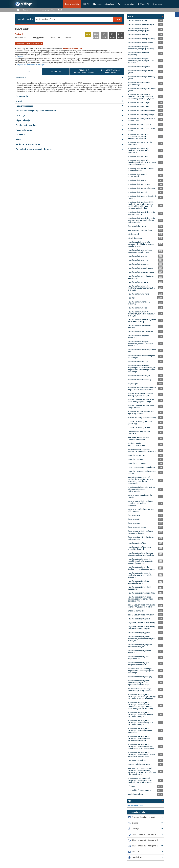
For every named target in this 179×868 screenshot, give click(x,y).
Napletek (131, 298)
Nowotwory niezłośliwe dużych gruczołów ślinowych (140, 548)
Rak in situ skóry (134, 519)
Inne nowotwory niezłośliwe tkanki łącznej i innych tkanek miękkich (141, 606)
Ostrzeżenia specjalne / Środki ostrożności (36, 111)
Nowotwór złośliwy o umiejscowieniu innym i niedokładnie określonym (142, 389)
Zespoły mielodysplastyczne (139, 764)
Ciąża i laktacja (23, 120)
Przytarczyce (133, 384)
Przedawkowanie (24, 130)
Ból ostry (131, 786)
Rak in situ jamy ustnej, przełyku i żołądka (140, 496)
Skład (19, 140)
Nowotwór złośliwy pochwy (139, 264)
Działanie (20, 135)
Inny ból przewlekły (135, 794)
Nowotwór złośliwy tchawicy (139, 184)
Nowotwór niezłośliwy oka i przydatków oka (138, 658)
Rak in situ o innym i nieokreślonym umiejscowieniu (141, 538)
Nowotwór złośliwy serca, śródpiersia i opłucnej (142, 197)
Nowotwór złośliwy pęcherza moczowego (139, 337)
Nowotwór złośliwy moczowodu (140, 332)
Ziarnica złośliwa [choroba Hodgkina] (142, 417)
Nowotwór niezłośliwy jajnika (139, 633)
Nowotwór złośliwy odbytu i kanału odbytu (141, 129)
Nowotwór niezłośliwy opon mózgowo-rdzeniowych (139, 664)
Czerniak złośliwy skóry (137, 226)
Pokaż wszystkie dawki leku (28, 43)
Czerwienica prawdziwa (137, 760)
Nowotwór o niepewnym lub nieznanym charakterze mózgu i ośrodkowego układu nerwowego (141, 746)
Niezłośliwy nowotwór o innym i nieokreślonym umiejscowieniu (140, 690)
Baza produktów (72, 4)
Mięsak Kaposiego (135, 238)
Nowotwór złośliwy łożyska (138, 294)
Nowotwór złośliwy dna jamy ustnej (141, 39)
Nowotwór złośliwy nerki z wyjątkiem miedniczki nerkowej (142, 321)
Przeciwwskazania (24, 106)
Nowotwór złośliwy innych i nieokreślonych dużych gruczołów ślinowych (141, 61)
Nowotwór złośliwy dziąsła (138, 35)
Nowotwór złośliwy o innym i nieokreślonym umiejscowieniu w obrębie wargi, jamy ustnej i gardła (141, 97)
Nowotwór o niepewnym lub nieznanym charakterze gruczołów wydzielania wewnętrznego (141, 754)
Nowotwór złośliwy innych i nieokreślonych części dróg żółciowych (138, 150)
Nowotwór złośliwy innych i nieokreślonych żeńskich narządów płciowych (141, 288)
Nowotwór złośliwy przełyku (139, 103)
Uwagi (19, 101)
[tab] (145, 17)
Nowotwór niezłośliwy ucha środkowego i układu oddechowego (142, 568)
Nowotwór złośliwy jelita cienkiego (141, 111)
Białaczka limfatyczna (136, 455)
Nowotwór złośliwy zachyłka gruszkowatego (139, 84)
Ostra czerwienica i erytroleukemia (141, 467)
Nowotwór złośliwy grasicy (138, 192)
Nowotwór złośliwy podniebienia (140, 43)
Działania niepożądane (27, 125)
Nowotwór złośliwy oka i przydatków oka (142, 351)
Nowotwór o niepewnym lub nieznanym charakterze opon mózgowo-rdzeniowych (139, 738)
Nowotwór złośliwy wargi (138, 21)
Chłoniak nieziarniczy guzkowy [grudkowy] (140, 422)
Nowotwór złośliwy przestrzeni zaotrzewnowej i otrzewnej (140, 251)
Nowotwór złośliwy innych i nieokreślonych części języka (139, 30)
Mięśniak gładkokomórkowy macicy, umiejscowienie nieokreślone (142, 628)
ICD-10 (86, 4)
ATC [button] (130, 801)
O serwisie (157, 4)
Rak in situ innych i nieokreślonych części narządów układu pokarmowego (141, 503)
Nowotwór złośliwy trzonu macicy (141, 272)
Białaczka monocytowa (137, 463)
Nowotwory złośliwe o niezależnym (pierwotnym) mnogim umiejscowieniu (142, 489)
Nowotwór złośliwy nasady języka (141, 25)
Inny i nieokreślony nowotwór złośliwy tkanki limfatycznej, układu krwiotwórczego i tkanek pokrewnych (141, 480)
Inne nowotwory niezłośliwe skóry (141, 615)
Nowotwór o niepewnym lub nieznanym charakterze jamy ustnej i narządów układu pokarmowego (142, 697)
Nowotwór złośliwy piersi (138, 256)
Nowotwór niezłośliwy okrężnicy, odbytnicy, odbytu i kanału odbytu (141, 554)
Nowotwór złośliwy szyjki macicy (140, 268)
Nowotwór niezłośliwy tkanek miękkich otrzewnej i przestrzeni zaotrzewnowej (141, 599)
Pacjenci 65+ (22, 57)
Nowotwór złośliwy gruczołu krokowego (139, 303)
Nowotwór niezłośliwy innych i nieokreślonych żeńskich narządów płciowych (141, 639)
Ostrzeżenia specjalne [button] (137, 812)
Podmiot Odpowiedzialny (28, 144)
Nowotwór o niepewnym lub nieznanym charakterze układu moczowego (140, 730)
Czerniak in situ (134, 515)
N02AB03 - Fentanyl (135, 805)
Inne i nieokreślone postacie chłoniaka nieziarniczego (139, 438)
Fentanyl (19, 34)
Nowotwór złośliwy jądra (137, 308)
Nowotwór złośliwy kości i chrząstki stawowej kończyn (142, 213)
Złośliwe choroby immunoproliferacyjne (136, 444)
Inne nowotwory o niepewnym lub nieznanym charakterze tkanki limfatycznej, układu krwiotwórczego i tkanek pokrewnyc (142, 771)
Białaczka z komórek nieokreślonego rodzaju (142, 472)
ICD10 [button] (130, 16)
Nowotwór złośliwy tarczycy (139, 376)
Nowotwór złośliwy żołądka (138, 107)
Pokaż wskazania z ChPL (73, 49)
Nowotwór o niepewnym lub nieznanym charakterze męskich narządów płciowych (140, 722)
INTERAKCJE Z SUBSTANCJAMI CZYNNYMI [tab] (83, 71)
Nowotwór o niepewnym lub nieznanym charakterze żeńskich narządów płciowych (141, 715)
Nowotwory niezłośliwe (137, 543)
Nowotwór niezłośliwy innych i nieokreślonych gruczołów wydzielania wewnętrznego (140, 683)
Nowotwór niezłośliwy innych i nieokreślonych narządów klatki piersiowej (140, 575)
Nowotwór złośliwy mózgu (138, 362)
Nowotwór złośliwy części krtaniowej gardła (142, 90)
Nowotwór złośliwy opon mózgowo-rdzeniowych (142, 357)
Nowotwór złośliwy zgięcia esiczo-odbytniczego (141, 119)
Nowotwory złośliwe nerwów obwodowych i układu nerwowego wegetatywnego (141, 244)
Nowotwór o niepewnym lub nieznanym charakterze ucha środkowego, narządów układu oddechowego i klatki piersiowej (140, 706)
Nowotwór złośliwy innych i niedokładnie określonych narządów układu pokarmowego (142, 162)
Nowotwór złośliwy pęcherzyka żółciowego (140, 143)
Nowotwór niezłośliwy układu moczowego (139, 652)
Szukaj (117, 19)
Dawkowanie (22, 96)
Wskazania (21, 78)
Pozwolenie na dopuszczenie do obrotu (34, 149)
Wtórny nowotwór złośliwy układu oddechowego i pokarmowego (141, 401)
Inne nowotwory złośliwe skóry (140, 230)
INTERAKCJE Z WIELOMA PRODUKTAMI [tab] (111, 71)
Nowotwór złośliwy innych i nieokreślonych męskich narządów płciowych (141, 314)
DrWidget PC (143, 4)
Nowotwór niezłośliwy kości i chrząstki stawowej (139, 582)
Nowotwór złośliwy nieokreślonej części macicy (141, 277)
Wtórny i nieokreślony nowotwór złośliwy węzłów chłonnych (140, 395)
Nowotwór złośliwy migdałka (139, 67)
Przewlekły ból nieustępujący (139, 790)
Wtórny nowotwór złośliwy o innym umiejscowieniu (141, 407)
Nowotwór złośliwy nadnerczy (140, 380)
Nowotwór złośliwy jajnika (138, 282)
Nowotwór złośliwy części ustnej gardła (141, 72)
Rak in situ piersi (134, 523)
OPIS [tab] (29, 72)
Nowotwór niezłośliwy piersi (139, 619)
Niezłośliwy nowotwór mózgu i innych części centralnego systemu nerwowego (141, 671)
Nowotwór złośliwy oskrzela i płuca (142, 188)
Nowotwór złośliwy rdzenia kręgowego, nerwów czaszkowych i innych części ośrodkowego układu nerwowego (142, 369)
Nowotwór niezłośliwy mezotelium (141, 593)
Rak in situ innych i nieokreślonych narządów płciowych (141, 532)
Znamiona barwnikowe (137, 611)
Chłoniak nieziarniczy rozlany (139, 427)
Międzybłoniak (134, 234)
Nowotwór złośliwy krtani (138, 180)
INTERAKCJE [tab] (56, 72)
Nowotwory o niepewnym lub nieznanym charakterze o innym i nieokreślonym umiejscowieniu (141, 780)
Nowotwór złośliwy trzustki (138, 156)
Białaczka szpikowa (135, 459)
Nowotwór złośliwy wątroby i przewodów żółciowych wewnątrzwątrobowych (139, 136)
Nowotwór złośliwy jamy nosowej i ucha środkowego (141, 169)
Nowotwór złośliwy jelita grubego (141, 114)
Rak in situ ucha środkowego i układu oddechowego (142, 510)
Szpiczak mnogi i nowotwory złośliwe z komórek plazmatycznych (142, 450)
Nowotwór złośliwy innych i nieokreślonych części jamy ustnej (141, 48)
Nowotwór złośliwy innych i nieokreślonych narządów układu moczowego (141, 344)
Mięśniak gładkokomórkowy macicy (141, 623)
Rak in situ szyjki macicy (137, 527)
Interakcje (21, 115)
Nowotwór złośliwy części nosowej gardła (141, 78)
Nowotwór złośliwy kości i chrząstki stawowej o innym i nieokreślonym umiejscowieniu (142, 220)
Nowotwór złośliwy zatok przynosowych (138, 175)
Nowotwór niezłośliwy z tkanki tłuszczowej (140, 588)
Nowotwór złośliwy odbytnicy (139, 124)
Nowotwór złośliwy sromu (138, 260)
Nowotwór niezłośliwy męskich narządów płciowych (140, 646)
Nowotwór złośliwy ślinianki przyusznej (139, 54)
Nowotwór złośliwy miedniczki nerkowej (140, 327)
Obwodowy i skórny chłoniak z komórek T (140, 432)
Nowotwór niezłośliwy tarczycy (140, 677)
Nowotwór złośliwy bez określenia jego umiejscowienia (141, 413)
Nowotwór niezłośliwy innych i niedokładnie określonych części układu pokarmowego (140, 561)
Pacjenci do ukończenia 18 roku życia (31, 65)
